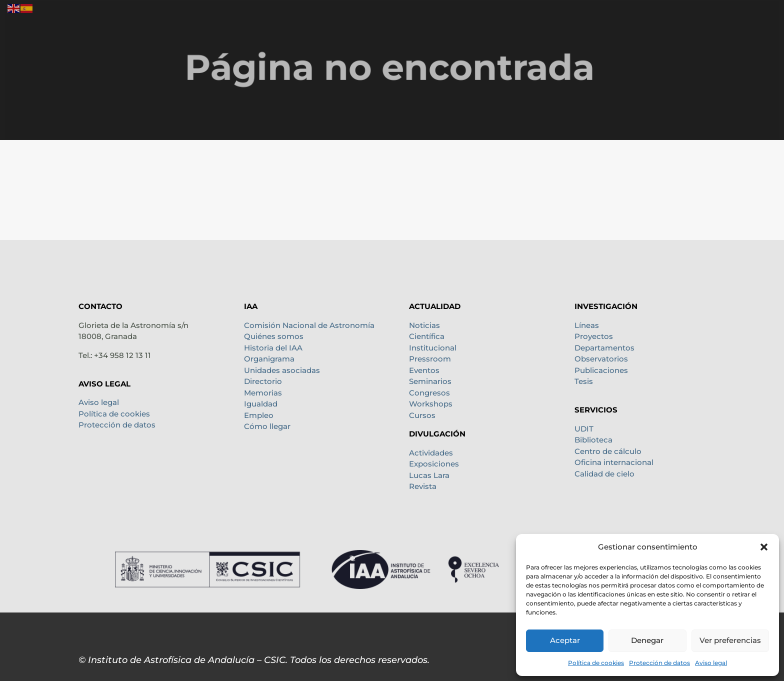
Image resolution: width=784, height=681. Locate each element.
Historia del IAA (273, 348)
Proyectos (594, 336)
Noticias (424, 325)
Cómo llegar (267, 426)
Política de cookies (596, 663)
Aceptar (565, 640)
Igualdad (261, 404)
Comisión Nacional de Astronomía (309, 325)
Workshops (431, 404)
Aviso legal (711, 663)
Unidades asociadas (282, 370)
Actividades (431, 453)
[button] (764, 547)
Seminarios (430, 381)
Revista (423, 486)
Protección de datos (659, 663)
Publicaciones (601, 370)
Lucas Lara (429, 475)
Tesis (584, 381)
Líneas (587, 325)
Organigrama (269, 359)
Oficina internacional (614, 462)
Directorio (263, 381)
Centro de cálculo (608, 451)
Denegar (647, 640)
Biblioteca (593, 440)
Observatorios (601, 359)
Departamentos (604, 348)
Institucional (433, 348)
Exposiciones (434, 464)
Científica (427, 336)
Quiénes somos (274, 336)
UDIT (584, 429)
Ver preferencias (730, 640)
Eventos (424, 370)
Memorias (263, 393)
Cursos (422, 415)
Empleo (259, 415)
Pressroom (430, 359)
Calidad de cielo (604, 474)
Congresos (429, 393)
